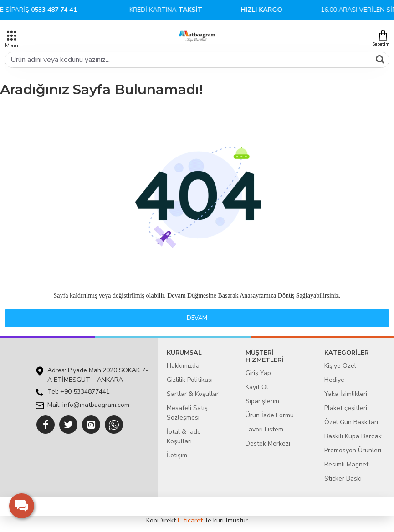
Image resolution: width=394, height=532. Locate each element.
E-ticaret (190, 520)
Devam (197, 318)
